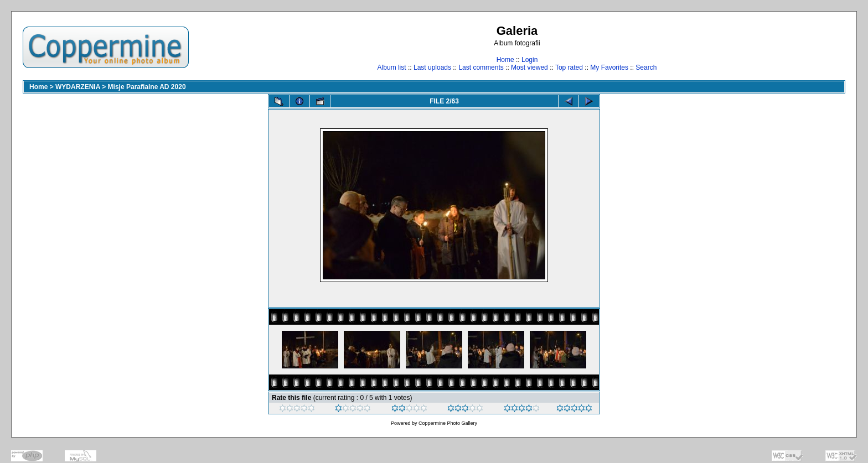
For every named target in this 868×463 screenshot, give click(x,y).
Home (505, 60)
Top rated (569, 67)
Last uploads (432, 67)
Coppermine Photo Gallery (448, 423)
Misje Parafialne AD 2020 (147, 87)
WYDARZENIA (78, 87)
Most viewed (529, 67)
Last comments (481, 67)
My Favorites (609, 67)
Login (529, 60)
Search (646, 67)
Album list (392, 67)
